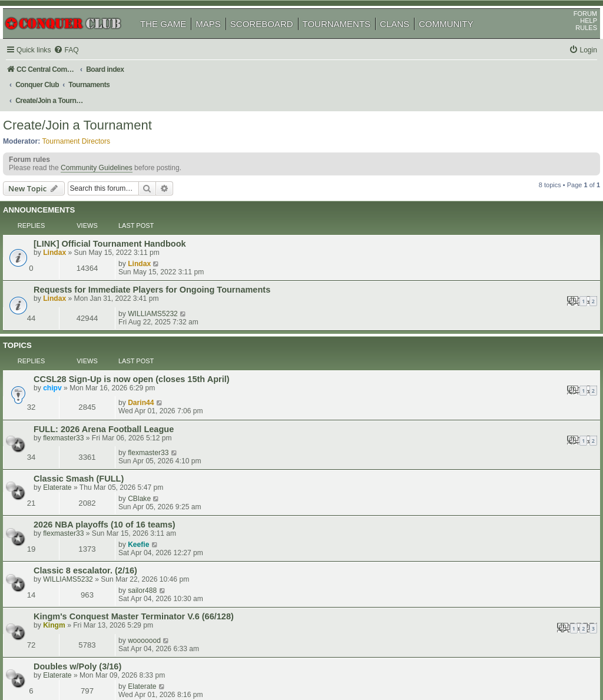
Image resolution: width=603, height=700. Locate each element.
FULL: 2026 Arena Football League (120, 326)
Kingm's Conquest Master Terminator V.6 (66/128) (150, 430)
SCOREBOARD (275, 40)
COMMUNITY (460, 40)
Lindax (71, 228)
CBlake (461, 353)
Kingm (71, 439)
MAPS (222, 40)
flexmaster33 (80, 335)
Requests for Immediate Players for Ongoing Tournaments (168, 245)
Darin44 (462, 297)
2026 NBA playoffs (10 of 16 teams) (121, 379)
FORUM (572, 30)
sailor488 (464, 404)
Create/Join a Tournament (91, 115)
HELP (575, 37)
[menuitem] (82, 67)
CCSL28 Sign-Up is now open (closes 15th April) (148, 298)
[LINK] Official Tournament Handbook (126, 220)
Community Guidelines (110, 161)
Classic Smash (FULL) (95, 354)
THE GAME (177, 40)
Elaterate (74, 363)
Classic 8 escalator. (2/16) (102, 404)
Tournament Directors (90, 130)
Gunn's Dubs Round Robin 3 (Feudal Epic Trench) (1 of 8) (166, 483)
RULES (573, 44)
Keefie (460, 379)
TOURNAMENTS (350, 40)
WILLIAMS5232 (474, 244)
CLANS (408, 40)
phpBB (64, 661)
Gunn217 (74, 492)
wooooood (466, 430)
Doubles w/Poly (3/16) (94, 458)
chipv (69, 307)
